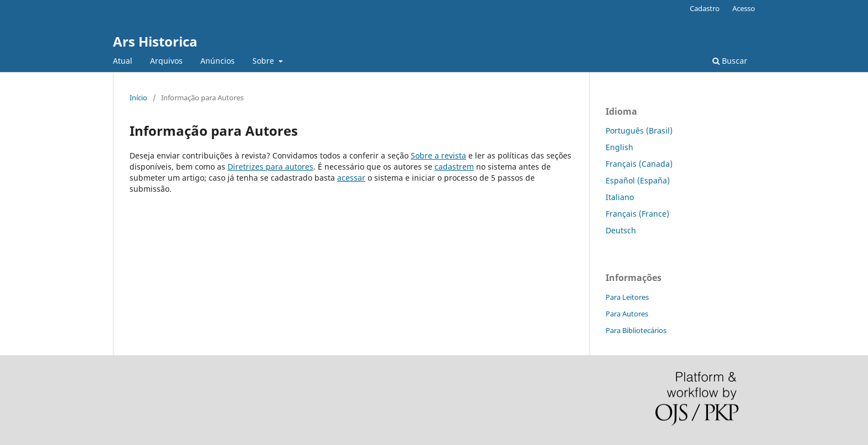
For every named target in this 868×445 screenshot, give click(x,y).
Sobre (264, 61)
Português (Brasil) (639, 131)
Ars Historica (155, 41)
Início (138, 98)
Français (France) (637, 214)
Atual (123, 61)
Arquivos (166, 61)
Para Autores (627, 314)
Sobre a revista (438, 155)
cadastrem (454, 167)
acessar (351, 178)
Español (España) (638, 180)
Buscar (730, 61)
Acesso (744, 8)
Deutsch (621, 230)
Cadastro (705, 8)
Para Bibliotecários (636, 330)
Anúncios (218, 61)
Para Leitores (627, 297)
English (619, 147)
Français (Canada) (639, 164)
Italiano (620, 197)
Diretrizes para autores (270, 167)
